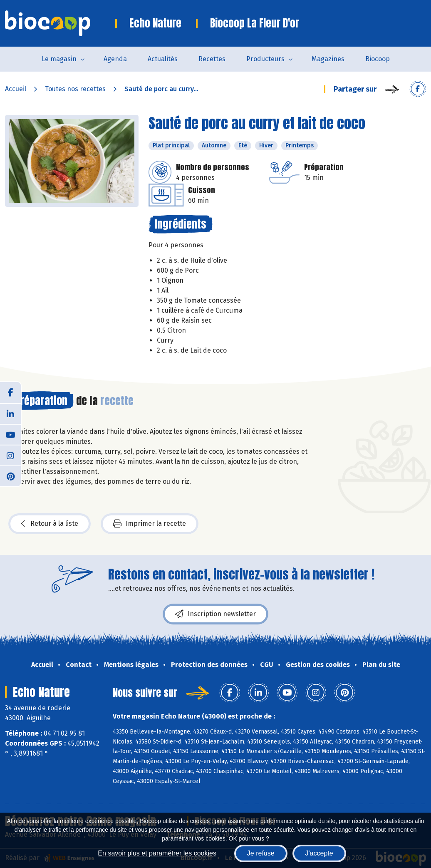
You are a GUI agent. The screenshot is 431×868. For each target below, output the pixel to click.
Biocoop (378, 59)
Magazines (328, 59)
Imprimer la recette (150, 524)
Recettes (212, 59)
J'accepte (319, 853)
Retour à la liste (50, 524)
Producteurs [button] (265, 59)
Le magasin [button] (59, 59)
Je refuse (261, 853)
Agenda (115, 59)
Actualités (163, 59)
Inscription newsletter (215, 614)
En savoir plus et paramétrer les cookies (157, 853)
